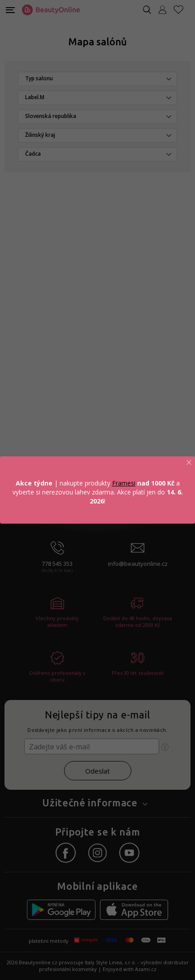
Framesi (124, 483)
